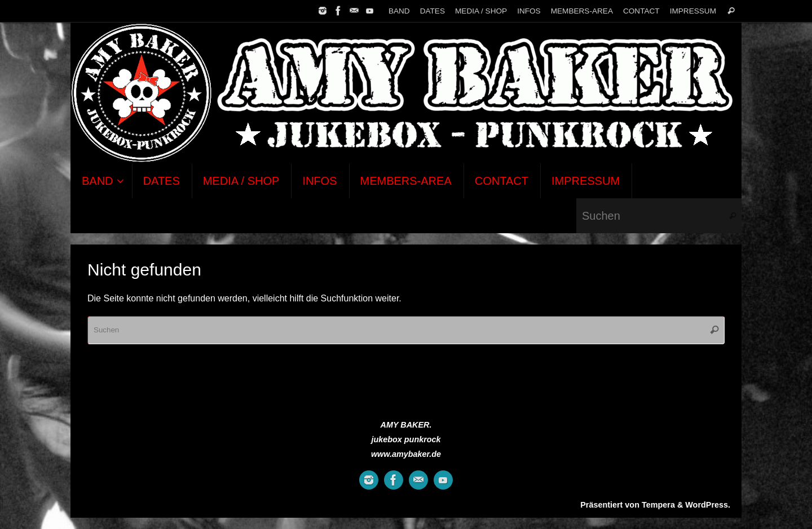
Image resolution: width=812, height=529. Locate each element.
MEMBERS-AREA (582, 11)
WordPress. (708, 505)
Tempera (658, 505)
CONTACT (641, 11)
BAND (399, 11)
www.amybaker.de (406, 454)
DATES (433, 11)
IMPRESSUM (693, 11)
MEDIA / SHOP (481, 11)
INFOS (529, 11)
